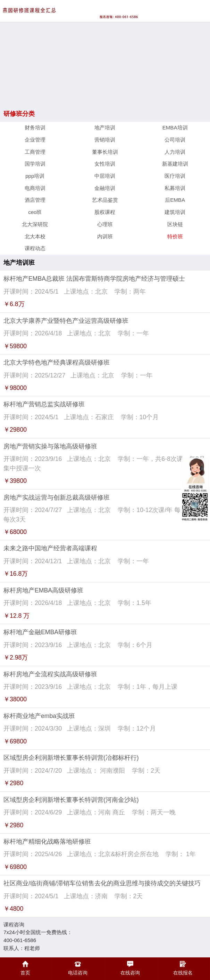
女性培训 (105, 164)
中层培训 (105, 176)
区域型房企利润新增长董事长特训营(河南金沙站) (71, 800)
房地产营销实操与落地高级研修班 (50, 446)
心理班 (105, 224)
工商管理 (35, 152)
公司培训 (175, 140)
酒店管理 (35, 200)
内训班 (105, 236)
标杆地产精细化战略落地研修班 (47, 842)
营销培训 (105, 140)
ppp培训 (35, 176)
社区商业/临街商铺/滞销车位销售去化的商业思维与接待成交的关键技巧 (102, 883)
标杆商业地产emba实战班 (39, 716)
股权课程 (105, 212)
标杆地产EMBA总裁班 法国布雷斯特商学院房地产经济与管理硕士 (94, 279)
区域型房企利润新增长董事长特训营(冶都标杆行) (71, 758)
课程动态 (35, 248)
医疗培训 (175, 176)
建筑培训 (175, 212)
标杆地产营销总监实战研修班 (44, 404)
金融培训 (105, 188)
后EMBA (175, 200)
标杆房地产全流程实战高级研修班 (50, 674)
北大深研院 (35, 224)
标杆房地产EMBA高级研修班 (43, 590)
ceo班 (35, 212)
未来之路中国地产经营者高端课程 (50, 548)
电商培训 (35, 188)
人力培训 (175, 152)
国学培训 (35, 164)
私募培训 (175, 188)
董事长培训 (105, 152)
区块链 (175, 224)
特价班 (175, 236)
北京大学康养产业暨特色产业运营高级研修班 (66, 321)
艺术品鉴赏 (105, 200)
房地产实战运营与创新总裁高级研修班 (57, 497)
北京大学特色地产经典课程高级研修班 (57, 362)
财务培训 (35, 128)
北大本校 (35, 236)
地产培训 (105, 128)
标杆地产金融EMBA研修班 (40, 632)
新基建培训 (175, 164)
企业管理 (35, 140)
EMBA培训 (175, 128)
